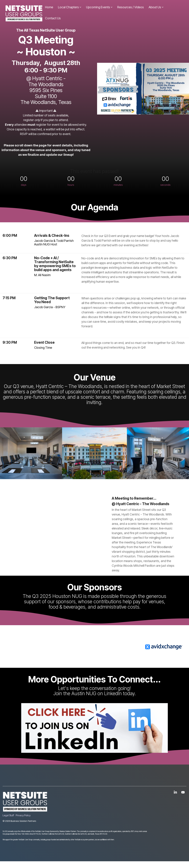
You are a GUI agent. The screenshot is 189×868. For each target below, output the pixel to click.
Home (49, 7)
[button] (176, 792)
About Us (156, 7)
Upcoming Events (99, 7)
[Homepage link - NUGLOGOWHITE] (25, 810)
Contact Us (53, 18)
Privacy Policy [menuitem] (23, 815)
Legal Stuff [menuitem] (8, 815)
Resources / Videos (131, 7)
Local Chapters (70, 7)
